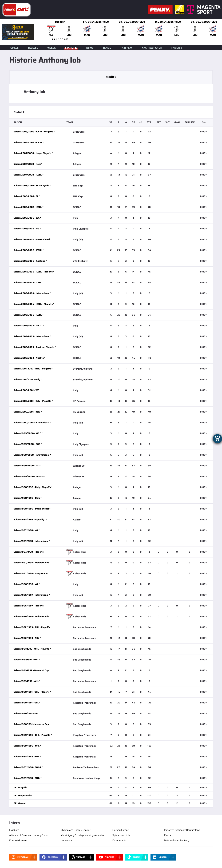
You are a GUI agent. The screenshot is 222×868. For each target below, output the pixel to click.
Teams (107, 48)
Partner (168, 835)
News (90, 48)
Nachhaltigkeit (152, 48)
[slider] (132, 32)
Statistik (71, 48)
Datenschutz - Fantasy (177, 840)
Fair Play (127, 48)
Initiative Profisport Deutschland (182, 830)
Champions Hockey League (76, 830)
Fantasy (177, 48)
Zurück (111, 77)
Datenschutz (119, 840)
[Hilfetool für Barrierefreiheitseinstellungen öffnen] (217, 439)
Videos (52, 48)
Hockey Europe (121, 830)
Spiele (14, 48)
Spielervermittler (122, 835)
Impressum (67, 840)
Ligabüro (14, 830)
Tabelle (33, 48)
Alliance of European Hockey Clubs (28, 835)
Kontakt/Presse (18, 840)
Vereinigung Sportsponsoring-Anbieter (82, 835)
